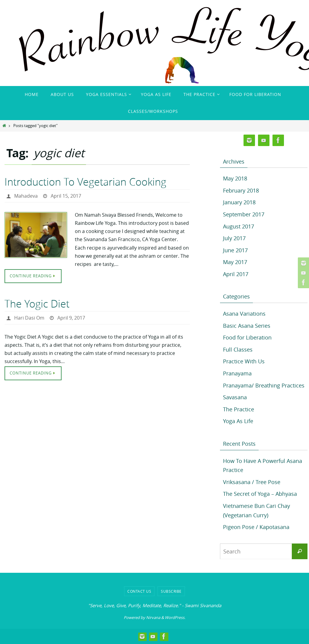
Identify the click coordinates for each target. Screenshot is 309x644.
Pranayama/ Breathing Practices (264, 385)
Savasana (235, 397)
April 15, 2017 (66, 196)
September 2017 (244, 214)
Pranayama (237, 373)
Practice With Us (244, 361)
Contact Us (139, 591)
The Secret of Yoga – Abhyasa (260, 494)
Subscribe (171, 591)
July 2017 (234, 238)
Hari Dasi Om (29, 318)
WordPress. (175, 617)
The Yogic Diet (37, 304)
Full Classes (238, 349)
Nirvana (153, 617)
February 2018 (241, 190)
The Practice (239, 409)
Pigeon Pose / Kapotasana (256, 527)
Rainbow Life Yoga (46, 18)
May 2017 (235, 262)
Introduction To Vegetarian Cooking (85, 182)
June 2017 (235, 250)
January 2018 (239, 202)
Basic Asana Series (247, 326)
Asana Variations (244, 314)
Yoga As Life (238, 421)
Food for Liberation (247, 337)
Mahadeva (26, 196)
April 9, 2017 (71, 318)
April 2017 (236, 274)
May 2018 (235, 178)
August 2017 (239, 226)
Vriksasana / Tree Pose (252, 482)
